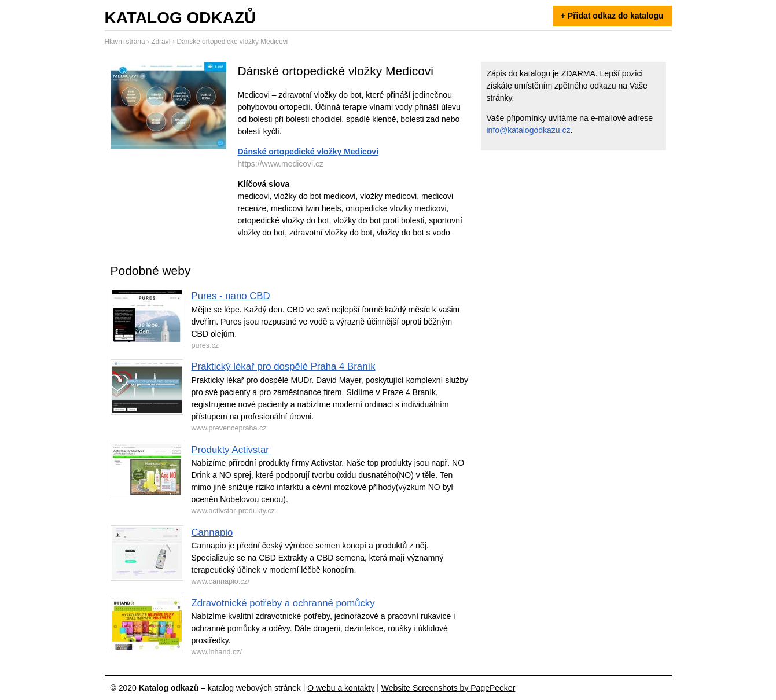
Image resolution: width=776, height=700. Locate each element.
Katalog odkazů (181, 18)
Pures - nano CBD (231, 296)
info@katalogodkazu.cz (529, 130)
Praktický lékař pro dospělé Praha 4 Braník (284, 366)
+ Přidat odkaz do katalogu (612, 16)
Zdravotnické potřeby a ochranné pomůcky (283, 603)
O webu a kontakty (341, 688)
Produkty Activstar (230, 450)
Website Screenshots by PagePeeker (448, 688)
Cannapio (212, 533)
